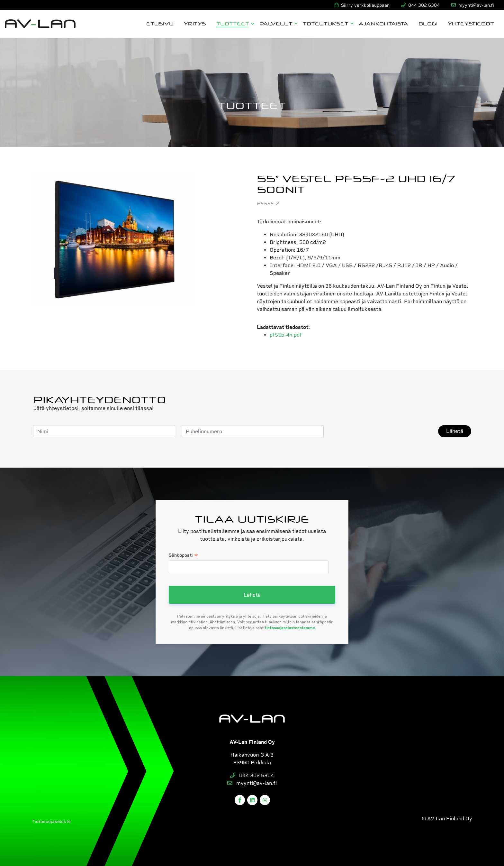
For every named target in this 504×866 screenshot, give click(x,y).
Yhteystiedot (471, 23)
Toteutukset (326, 23)
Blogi (428, 23)
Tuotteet (233, 23)
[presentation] (379, 431)
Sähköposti (183, 556)
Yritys (195, 23)
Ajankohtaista (383, 23)
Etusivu (160, 23)
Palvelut (276, 23)
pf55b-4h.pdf (286, 335)
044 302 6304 (252, 775)
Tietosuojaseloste (51, 821)
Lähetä (455, 431)
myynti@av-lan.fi (252, 783)
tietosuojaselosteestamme (290, 628)
